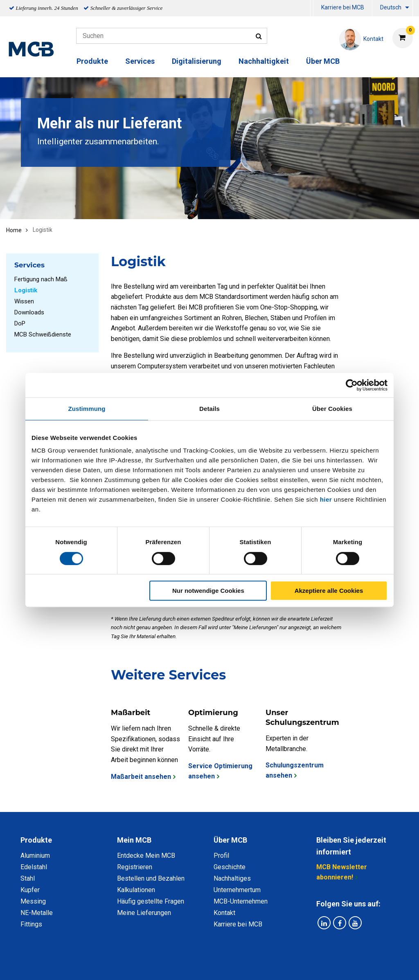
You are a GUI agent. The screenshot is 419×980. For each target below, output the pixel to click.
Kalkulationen (136, 890)
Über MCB (323, 61)
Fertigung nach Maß (41, 279)
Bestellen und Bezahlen (151, 878)
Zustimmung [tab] (87, 409)
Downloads (29, 312)
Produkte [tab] (36, 840)
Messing (33, 901)
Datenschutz (103, 965)
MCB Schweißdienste (43, 334)
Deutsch (391, 7)
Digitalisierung (197, 61)
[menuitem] (312, 8)
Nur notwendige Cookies (208, 591)
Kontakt (224, 913)
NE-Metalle (37, 913)
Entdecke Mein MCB (146, 856)
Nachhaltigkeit (264, 61)
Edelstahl (34, 867)
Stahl (28, 878)
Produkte (92, 61)
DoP (20, 323)
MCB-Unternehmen (241, 901)
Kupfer (30, 890)
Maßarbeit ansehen (141, 777)
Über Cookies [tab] (332, 409)
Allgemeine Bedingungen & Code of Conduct (195, 965)
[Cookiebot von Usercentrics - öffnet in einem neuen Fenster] (352, 385)
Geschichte (230, 867)
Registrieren (135, 867)
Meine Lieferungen (144, 913)
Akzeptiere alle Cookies (329, 591)
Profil (221, 856)
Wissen (24, 301)
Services (140, 61)
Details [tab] (209, 409)
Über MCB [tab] (230, 840)
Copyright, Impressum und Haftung (320, 965)
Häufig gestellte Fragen (151, 901)
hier (326, 499)
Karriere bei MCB (343, 7)
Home (14, 230)
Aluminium (35, 856)
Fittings (31, 924)
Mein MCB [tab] (134, 840)
